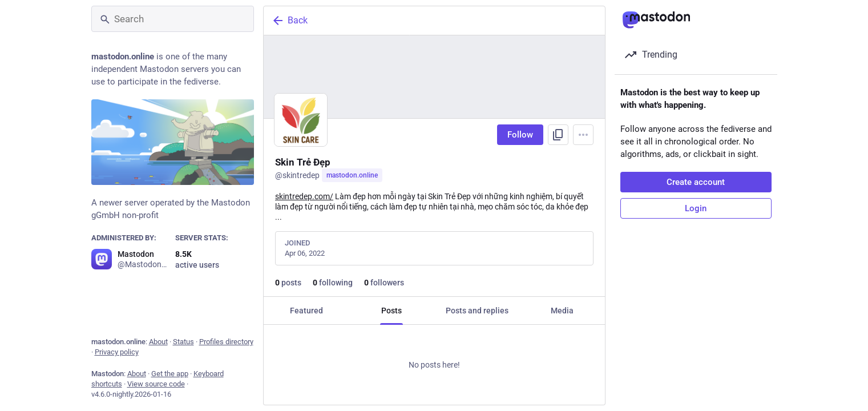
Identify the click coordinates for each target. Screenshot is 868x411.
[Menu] (583, 135)
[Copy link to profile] (558, 135)
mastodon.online (352, 175)
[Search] (173, 19)
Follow (520, 135)
